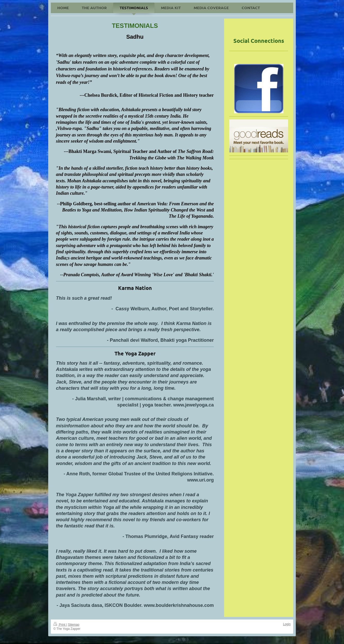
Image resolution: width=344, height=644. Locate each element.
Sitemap (73, 625)
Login (287, 624)
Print (60, 625)
